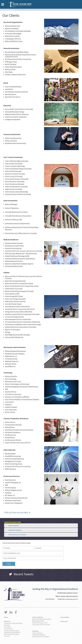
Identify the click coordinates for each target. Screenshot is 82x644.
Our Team (7, 625)
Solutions (35, 631)
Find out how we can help (18, 512)
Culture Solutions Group (20, 4)
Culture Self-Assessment (40, 623)
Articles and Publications (12, 631)
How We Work (8, 629)
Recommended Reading (11, 634)
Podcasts (7, 636)
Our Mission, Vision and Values (13, 623)
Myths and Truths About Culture (42, 619)
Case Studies (65, 617)
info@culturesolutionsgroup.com (68, 599)
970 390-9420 (50, 599)
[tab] (41, 526)
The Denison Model (38, 621)
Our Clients (7, 627)
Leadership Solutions (15, 530)
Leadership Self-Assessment (41, 625)
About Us (3, 10)
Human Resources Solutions (17, 535)
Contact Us (64, 621)
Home (6, 617)
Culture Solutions (14, 526)
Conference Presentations (12, 632)
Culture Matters (38, 617)
